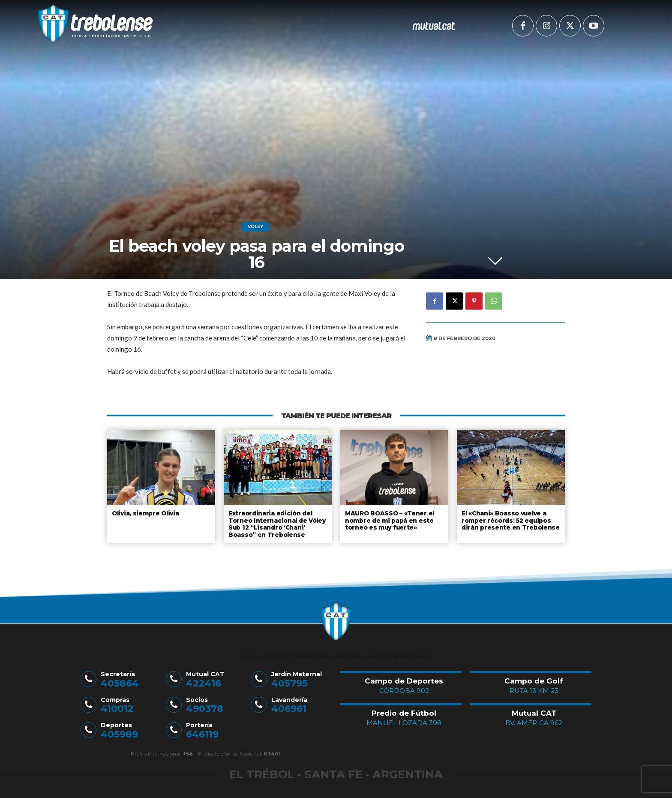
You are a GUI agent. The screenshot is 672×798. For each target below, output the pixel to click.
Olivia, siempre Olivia (145, 513)
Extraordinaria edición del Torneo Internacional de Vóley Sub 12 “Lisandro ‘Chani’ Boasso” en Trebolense (276, 523)
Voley (255, 227)
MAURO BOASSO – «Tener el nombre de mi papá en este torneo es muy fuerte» (389, 519)
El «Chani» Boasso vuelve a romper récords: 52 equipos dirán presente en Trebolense (508, 519)
